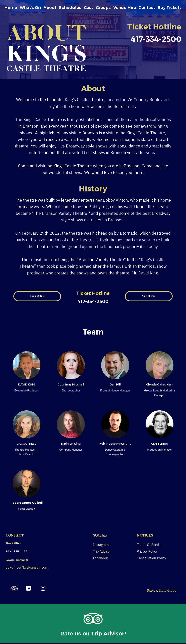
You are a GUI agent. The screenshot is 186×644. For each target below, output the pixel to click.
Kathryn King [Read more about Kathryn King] (71, 444)
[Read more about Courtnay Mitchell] (71, 365)
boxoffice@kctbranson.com (27, 567)
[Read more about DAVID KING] (27, 365)
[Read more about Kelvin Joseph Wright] (115, 424)
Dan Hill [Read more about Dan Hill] (115, 384)
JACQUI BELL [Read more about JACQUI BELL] (27, 444)
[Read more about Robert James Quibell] (27, 483)
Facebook (100, 558)
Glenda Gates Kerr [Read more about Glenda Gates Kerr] (160, 384)
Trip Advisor (102, 551)
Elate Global (168, 590)
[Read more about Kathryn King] (71, 424)
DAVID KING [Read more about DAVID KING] (27, 384)
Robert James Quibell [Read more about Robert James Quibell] (27, 503)
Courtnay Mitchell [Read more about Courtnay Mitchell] (71, 384)
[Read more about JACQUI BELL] (27, 424)
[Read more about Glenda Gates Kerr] (160, 365)
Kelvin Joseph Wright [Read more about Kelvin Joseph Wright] (115, 444)
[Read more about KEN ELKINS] (160, 424)
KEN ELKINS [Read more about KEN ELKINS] (159, 444)
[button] (37, 296)
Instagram (101, 545)
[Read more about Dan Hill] (115, 365)
